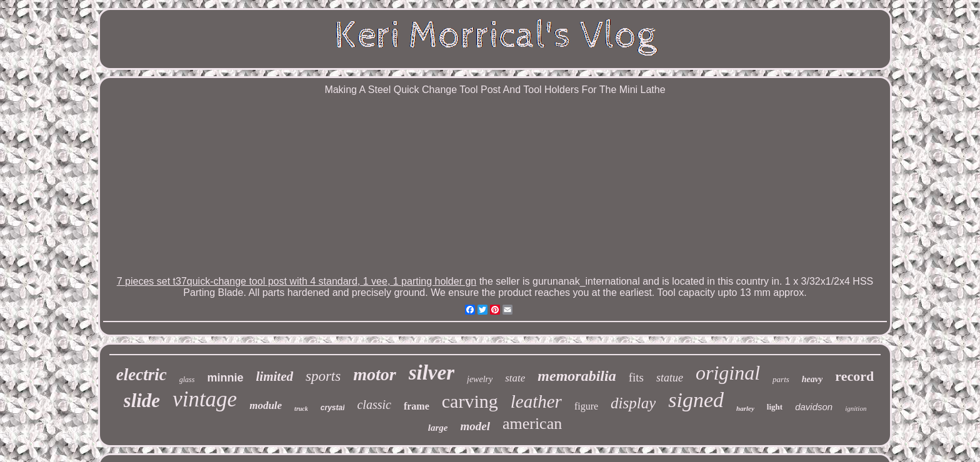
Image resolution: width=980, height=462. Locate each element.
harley (745, 408)
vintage (205, 399)
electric (142, 375)
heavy (812, 379)
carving (470, 401)
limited (274, 376)
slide (142, 401)
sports (323, 376)
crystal (333, 408)
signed (696, 400)
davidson (814, 407)
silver (432, 373)
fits (636, 377)
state (515, 378)
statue (670, 378)
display (633, 403)
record (854, 376)
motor (374, 374)
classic (374, 405)
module (266, 405)
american (532, 424)
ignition (856, 408)
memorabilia (577, 376)
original (728, 373)
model (475, 426)
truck (301, 409)
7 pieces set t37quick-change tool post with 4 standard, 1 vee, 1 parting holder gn (297, 281)
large (438, 428)
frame (417, 406)
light (775, 407)
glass (187, 380)
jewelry (480, 379)
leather (536, 401)
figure (586, 406)
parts (781, 379)
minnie (225, 378)
